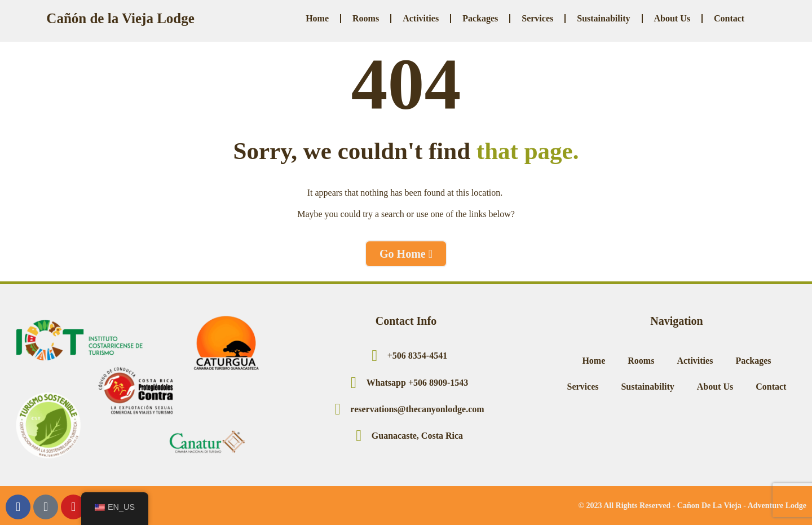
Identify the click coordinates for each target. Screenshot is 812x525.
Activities (421, 18)
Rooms (366, 18)
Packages (480, 18)
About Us (672, 18)
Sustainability (603, 18)
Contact (729, 18)
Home (317, 18)
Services (537, 18)
